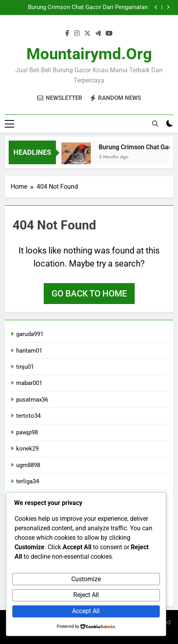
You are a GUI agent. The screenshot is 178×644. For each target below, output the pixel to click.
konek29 (27, 449)
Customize (86, 579)
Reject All (86, 595)
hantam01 (29, 351)
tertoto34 (28, 416)
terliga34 (28, 481)
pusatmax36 (32, 400)
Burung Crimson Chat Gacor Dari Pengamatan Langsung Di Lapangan (88, 8)
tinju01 (25, 367)
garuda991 (30, 334)
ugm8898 (28, 465)
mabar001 (29, 383)
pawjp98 (27, 432)
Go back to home (89, 294)
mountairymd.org (89, 54)
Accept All (86, 611)
